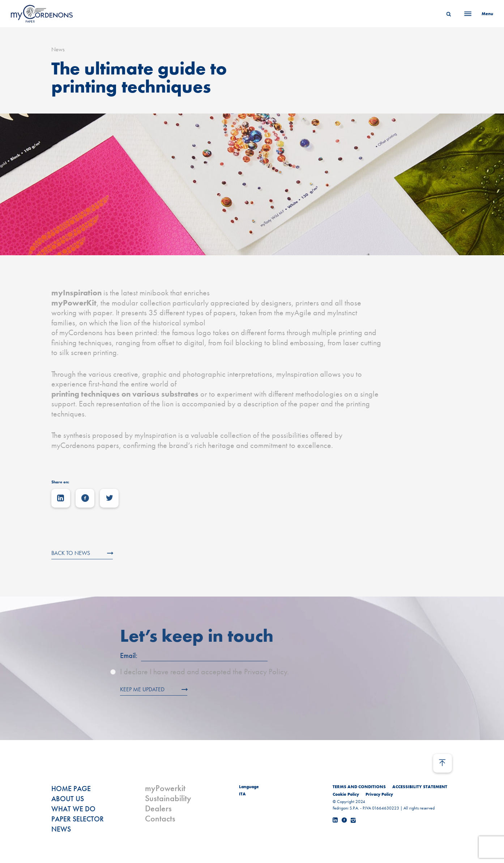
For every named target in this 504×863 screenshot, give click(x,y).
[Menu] (477, 14)
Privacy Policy (379, 794)
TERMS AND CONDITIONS (359, 787)
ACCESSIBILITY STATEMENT (420, 787)
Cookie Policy (346, 794)
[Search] (449, 14)
